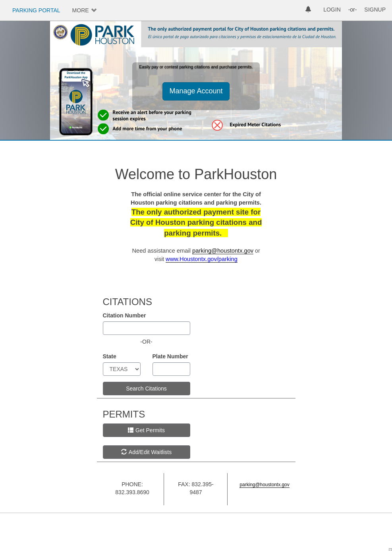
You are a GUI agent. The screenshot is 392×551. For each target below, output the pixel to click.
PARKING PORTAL (36, 10)
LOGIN (332, 10)
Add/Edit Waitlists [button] (146, 452)
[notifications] (308, 10)
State (110, 356)
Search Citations (146, 389)
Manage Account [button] (196, 91)
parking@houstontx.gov (223, 251)
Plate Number (170, 356)
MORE (81, 10)
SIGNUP (375, 10)
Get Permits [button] (146, 430)
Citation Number (125, 315)
